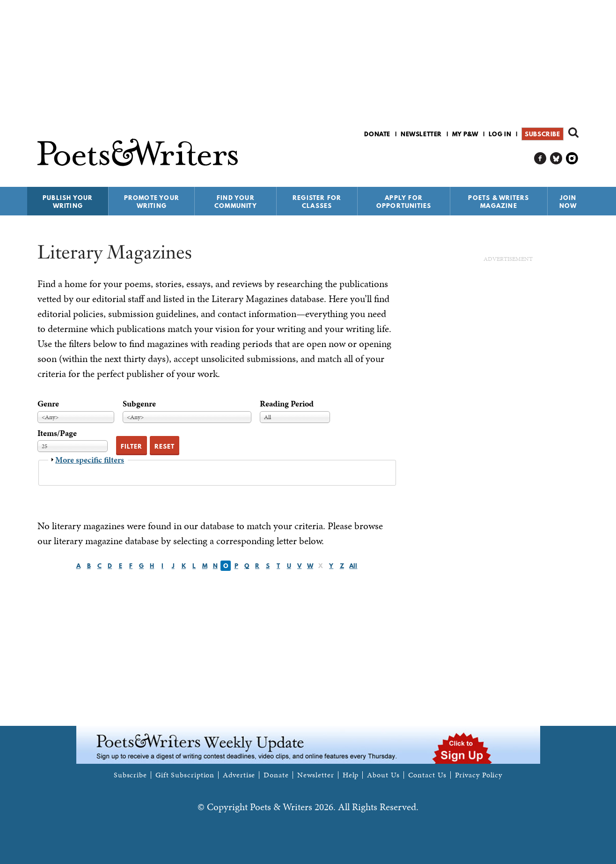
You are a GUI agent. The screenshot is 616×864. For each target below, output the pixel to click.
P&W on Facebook (540, 159)
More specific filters (90, 460)
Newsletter (421, 134)
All (353, 566)
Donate (377, 134)
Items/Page (57, 433)
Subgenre (139, 403)
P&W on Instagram (572, 159)
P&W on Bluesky (556, 159)
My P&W (465, 134)
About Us (383, 775)
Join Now (568, 202)
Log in (500, 134)
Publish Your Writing (68, 202)
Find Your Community (236, 202)
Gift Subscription (185, 775)
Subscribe (542, 134)
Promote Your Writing (152, 202)
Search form (573, 133)
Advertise (239, 775)
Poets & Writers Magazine (499, 202)
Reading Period (287, 403)
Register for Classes (317, 202)
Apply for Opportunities (404, 202)
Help (351, 775)
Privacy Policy (479, 775)
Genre (48, 403)
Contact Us (427, 775)
